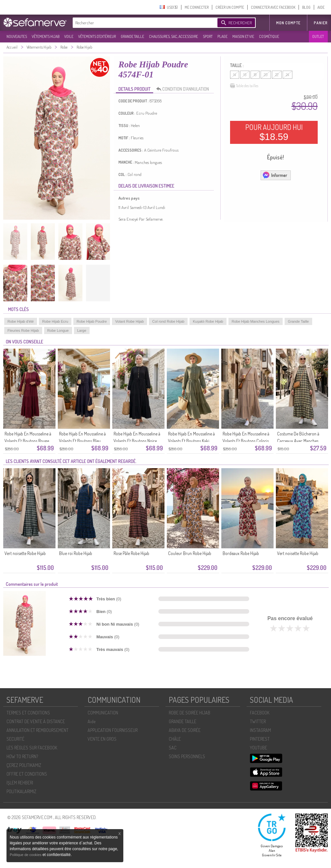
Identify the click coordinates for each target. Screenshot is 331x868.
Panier (321, 23)
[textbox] (143, 23)
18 (255, 75)
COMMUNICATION (103, 713)
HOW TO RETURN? (22, 756)
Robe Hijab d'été (21, 321)
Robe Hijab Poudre (92, 321)
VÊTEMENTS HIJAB (46, 36)
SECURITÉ (15, 739)
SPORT (208, 36)
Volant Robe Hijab (129, 321)
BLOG (306, 7)
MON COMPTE (288, 23)
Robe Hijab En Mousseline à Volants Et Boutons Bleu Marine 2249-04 (82, 441)
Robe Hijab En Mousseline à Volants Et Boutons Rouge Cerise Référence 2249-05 (28, 441)
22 (277, 75)
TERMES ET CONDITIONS (28, 713)
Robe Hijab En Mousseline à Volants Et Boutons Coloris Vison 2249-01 (246, 441)
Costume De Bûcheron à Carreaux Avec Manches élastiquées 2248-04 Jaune (300, 441)
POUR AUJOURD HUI (274, 132)
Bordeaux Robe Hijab (241, 553)
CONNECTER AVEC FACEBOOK (273, 7)
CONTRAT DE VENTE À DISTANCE (36, 721)
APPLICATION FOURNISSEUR (113, 730)
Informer (275, 175)
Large (82, 330)
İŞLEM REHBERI (20, 783)
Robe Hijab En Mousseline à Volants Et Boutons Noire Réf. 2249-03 (137, 441)
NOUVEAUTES (17, 36)
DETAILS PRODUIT (135, 89)
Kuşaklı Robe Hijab (208, 321)
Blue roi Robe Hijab (76, 553)
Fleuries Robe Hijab (23, 330)
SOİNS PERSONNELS (187, 756)
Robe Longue (58, 330)
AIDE (321, 7)
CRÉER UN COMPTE (230, 7)
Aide (92, 721)
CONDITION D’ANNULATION (184, 89)
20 (266, 75)
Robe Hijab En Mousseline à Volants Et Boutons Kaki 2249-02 (191, 441)
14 (235, 75)
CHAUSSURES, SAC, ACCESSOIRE (173, 36)
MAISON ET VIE (243, 36)
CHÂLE (175, 739)
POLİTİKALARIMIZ (21, 791)
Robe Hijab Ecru (55, 321)
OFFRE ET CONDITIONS (27, 774)
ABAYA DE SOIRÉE (185, 730)
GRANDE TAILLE (132, 36)
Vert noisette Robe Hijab (25, 553)
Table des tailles (244, 86)
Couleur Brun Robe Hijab (190, 553)
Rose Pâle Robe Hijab (131, 553)
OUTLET (318, 36)
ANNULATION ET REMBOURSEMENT (37, 730)
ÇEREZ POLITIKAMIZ (24, 765)
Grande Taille (298, 321)
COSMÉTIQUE (269, 36)
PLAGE (222, 36)
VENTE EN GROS (102, 739)
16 (245, 75)
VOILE (69, 36)
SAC (173, 748)
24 (288, 75)
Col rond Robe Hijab (168, 321)
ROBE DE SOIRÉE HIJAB (190, 713)
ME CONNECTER (197, 7)
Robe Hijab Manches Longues (256, 321)
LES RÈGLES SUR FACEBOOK (32, 748)
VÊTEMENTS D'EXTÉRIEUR (97, 36)
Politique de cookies (26, 855)
